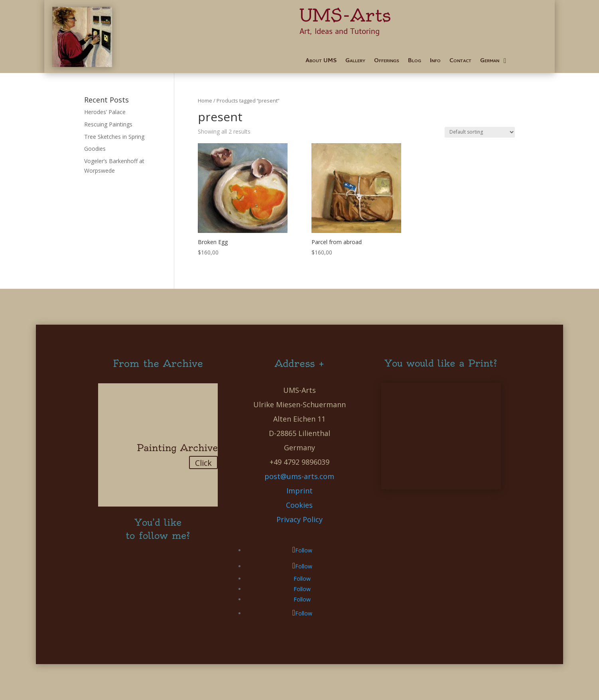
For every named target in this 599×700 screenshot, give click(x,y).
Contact (460, 62)
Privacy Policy (299, 519)
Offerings (387, 62)
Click (203, 463)
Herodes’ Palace (105, 112)
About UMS (321, 62)
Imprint (299, 491)
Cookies (299, 505)
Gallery (355, 62)
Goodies (95, 149)
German (490, 62)
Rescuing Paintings (108, 124)
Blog (415, 62)
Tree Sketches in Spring (114, 137)
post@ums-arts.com (299, 476)
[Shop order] (480, 132)
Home (205, 101)
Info (435, 62)
